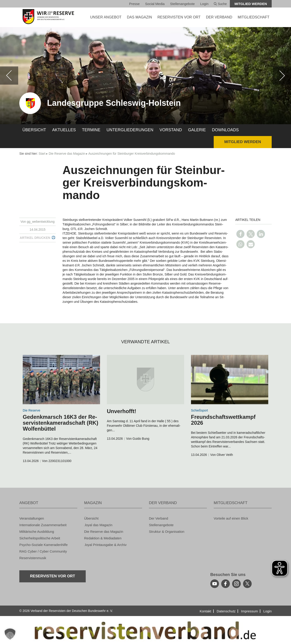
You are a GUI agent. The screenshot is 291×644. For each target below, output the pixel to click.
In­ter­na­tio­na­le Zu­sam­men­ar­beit (43, 525)
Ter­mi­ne (91, 130)
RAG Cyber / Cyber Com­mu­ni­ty (43, 551)
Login (204, 4)
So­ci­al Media (155, 4)
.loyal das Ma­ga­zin (98, 525)
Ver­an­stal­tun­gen (32, 518)
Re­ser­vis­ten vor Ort (179, 17)
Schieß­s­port (199, 410)
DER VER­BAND (219, 17)
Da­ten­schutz (226, 611)
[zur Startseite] (48, 17)
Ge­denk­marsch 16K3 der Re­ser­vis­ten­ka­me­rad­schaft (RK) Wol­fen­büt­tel (60, 423)
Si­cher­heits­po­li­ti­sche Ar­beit (40, 538)
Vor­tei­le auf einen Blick (231, 518)
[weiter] (282, 76)
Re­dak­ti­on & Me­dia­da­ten (103, 538)
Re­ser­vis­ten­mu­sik (33, 558)
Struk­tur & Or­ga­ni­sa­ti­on (167, 532)
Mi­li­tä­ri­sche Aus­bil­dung (37, 532)
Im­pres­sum (249, 611)
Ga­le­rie (197, 130)
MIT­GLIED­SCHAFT (253, 17)
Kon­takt (205, 611)
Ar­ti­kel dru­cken (35, 238)
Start (42, 154)
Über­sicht (34, 130)
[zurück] (9, 76)
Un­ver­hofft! (122, 411)
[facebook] (226, 584)
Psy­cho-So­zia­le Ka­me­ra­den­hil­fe (44, 545)
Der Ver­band (158, 518)
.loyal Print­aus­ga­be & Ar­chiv (105, 545)
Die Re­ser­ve (31, 410)
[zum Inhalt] (61, 380)
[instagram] (236, 584)
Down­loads (225, 130)
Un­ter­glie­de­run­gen (130, 130)
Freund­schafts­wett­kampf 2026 (223, 420)
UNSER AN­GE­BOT (106, 17)
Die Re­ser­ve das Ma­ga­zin (67, 154)
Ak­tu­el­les (64, 130)
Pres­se (134, 4)
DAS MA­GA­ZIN (139, 17)
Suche (220, 4)
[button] (240, 234)
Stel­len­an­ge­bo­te (182, 4)
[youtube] (215, 584)
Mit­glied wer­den (251, 4)
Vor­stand (171, 130)
